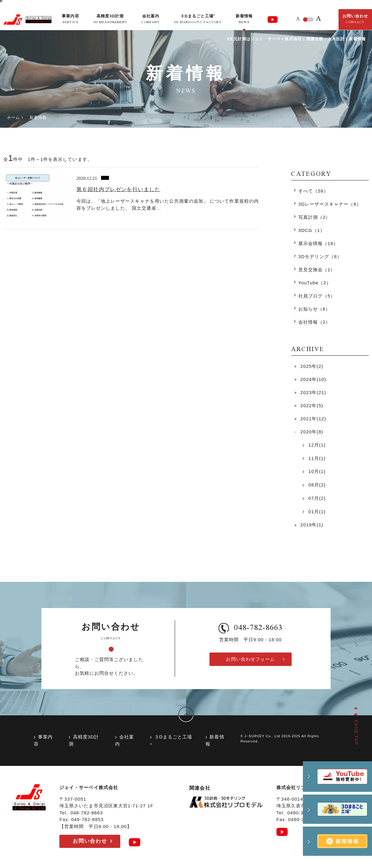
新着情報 (215, 740)
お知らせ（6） (314, 309)
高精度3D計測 (84, 740)
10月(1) (316, 471)
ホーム (13, 117)
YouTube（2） (315, 283)
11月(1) (316, 458)
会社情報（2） (314, 322)
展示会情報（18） (318, 243)
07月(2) (316, 498)
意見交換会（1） (317, 270)
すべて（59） (313, 191)
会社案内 (125, 740)
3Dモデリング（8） (320, 256)
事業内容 (43, 740)
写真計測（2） (314, 217)
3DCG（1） (312, 230)
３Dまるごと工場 (171, 740)
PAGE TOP (356, 732)
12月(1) (316, 445)
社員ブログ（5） (317, 296)
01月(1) (316, 512)
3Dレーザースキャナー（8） (330, 204)
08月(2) (316, 485)
